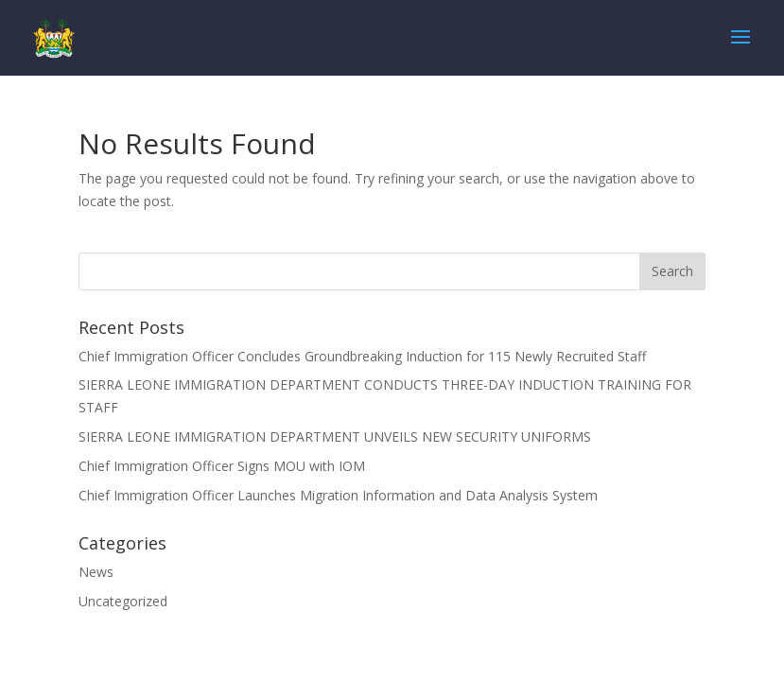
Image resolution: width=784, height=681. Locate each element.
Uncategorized (123, 601)
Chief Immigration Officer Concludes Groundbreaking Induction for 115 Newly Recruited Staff (362, 356)
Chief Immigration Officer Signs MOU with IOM (222, 466)
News (96, 572)
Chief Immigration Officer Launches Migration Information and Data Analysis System (338, 495)
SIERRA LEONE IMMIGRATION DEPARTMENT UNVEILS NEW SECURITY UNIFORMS (335, 437)
